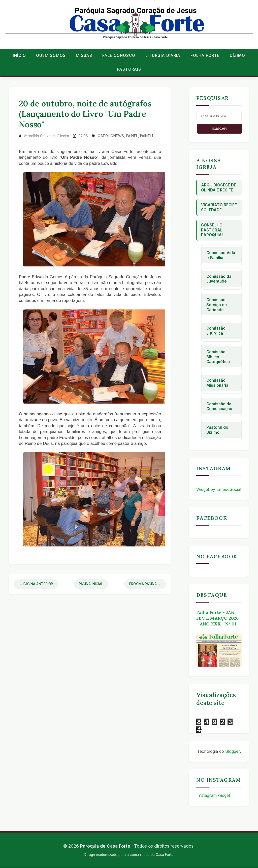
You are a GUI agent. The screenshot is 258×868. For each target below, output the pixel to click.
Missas (84, 55)
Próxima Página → (145, 584)
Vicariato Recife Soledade (219, 207)
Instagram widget (213, 795)
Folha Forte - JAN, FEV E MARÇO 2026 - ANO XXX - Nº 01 (217, 618)
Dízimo (237, 55)
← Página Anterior (36, 584)
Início (19, 55)
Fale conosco (119, 55)
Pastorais (129, 69)
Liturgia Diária (163, 55)
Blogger (233, 751)
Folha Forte (205, 55)
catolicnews (111, 136)
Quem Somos (51, 55)
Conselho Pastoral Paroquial (213, 230)
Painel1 (147, 136)
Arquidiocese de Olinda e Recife (219, 188)
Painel (132, 136)
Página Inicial (91, 584)
